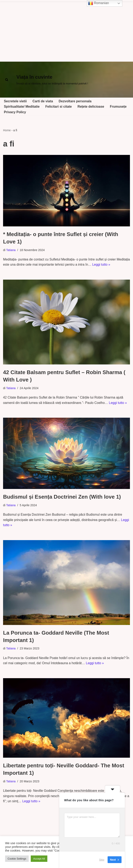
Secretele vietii (15, 101)
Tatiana (11, 250)
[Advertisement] (66, 31)
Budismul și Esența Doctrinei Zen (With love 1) (62, 497)
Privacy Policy (15, 112)
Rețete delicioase (91, 107)
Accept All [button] (39, 859)
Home (7, 130)
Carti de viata (43, 101)
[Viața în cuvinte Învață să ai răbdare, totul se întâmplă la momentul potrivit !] (52, 80)
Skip (102, 860)
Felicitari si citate (59, 107)
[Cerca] (7, 80)
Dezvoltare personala (76, 101)
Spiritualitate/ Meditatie (22, 107)
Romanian (98, 3)
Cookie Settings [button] (17, 859)
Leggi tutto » (116, 265)
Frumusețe (119, 107)
